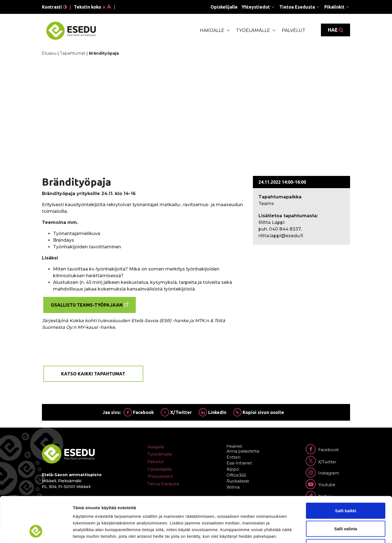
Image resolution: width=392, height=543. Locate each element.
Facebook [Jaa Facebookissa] (139, 412)
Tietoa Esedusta (297, 7)
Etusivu (49, 53)
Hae (336, 30)
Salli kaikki (346, 470)
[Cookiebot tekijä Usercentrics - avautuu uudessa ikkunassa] (36, 532)
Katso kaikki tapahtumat (93, 374)
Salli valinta (346, 488)
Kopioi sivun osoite (259, 412)
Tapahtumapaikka (280, 197)
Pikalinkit (334, 7)
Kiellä (346, 507)
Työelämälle (256, 31)
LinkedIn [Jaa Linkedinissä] (213, 412)
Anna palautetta (243, 451)
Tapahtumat (73, 53)
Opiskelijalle (224, 7)
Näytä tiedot (297, 532)
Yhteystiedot (256, 7)
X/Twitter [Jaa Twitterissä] (176, 412)
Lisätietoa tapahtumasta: (288, 216)
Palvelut (294, 30)
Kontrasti (54, 7)
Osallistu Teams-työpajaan (87, 305)
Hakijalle (215, 31)
